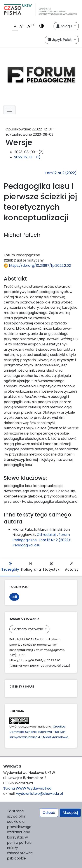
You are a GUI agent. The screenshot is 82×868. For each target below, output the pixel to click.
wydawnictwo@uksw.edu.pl (39, 794)
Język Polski (60, 40)
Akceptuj (70, 813)
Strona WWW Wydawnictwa (27, 788)
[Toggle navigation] (9, 110)
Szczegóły (10, 567)
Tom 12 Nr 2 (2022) (61, 173)
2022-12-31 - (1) (27, 157)
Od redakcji (47, 535)
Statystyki (51, 567)
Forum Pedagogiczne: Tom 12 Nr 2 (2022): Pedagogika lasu (42, 540)
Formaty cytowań (28, 629)
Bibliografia (31, 567)
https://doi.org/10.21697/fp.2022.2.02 (37, 266)
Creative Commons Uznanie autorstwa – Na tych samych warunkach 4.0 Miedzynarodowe (39, 732)
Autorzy (72, 567)
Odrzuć (49, 813)
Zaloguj (65, 26)
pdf (14, 597)
